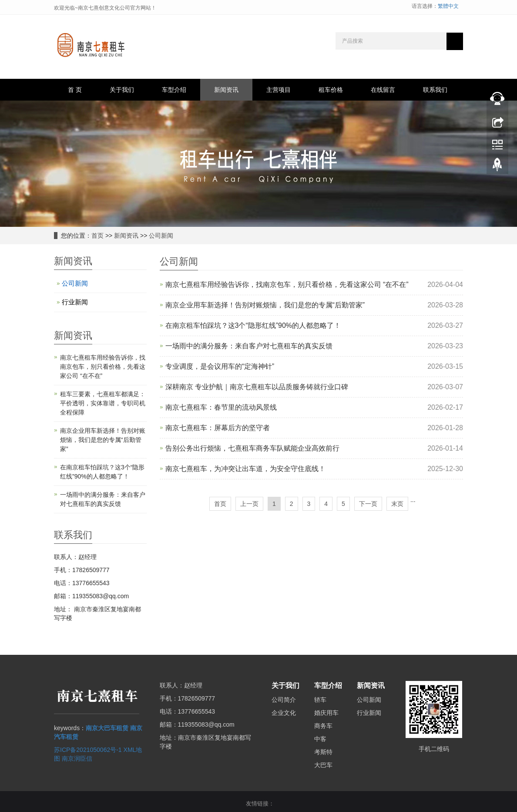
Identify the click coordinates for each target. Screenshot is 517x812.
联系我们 (435, 90)
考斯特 (323, 752)
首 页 (75, 90)
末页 (397, 504)
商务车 (323, 726)
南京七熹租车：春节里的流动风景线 (221, 407)
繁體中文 (448, 6)
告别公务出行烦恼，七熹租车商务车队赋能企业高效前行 (252, 448)
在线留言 (383, 90)
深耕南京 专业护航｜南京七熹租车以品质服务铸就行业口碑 (257, 387)
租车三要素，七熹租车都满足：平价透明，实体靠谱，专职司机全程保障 (103, 403)
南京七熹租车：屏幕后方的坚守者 (218, 428)
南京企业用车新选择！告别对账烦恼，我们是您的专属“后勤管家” (265, 305)
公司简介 (284, 700)
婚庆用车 (326, 713)
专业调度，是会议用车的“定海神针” (220, 366)
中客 (320, 739)
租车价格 (331, 90)
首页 (97, 236)
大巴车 (323, 765)
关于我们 (122, 90)
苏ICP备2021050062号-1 (88, 750)
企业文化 (284, 713)
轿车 (320, 700)
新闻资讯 (226, 90)
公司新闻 (161, 236)
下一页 (368, 504)
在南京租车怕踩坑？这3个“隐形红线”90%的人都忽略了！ (253, 325)
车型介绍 (174, 90)
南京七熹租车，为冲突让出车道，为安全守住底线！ (245, 469)
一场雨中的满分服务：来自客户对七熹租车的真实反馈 (249, 346)
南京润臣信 (77, 758)
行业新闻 (75, 302)
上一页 (249, 504)
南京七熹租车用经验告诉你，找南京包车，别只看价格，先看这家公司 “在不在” (287, 285)
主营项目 (279, 90)
